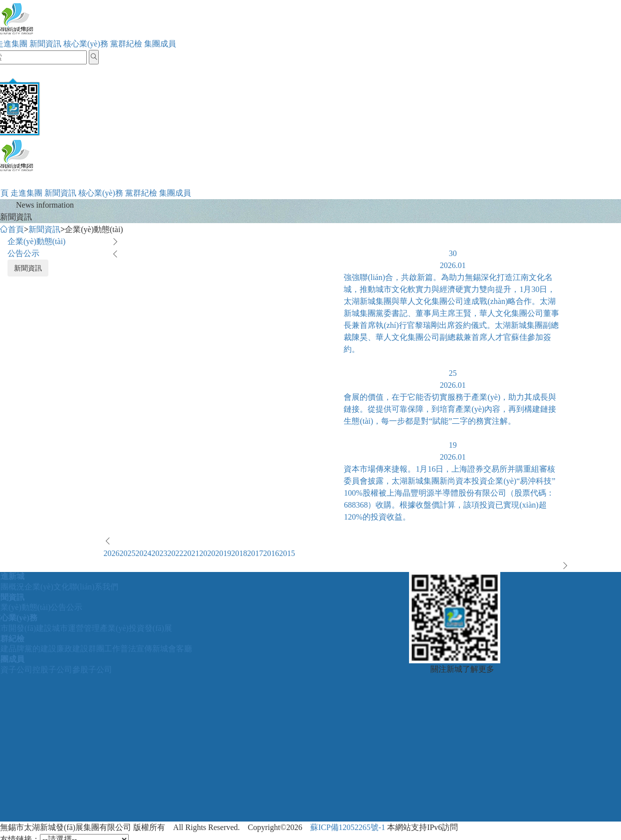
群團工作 (104, 649)
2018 (239, 553)
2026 (112, 553)
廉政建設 (72, 649)
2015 (287, 553)
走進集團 (26, 193)
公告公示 (23, 253)
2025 (128, 553)
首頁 (12, 229)
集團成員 (160, 44)
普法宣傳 (136, 649)
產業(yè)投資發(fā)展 (136, 628)
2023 (160, 553)
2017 (255, 553)
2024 (144, 553)
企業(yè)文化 (47, 587)
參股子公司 (92, 670)
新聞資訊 (45, 44)
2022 (176, 553)
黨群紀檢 (126, 44)
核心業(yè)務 (86, 44)
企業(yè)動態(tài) (36, 241)
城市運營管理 (76, 628)
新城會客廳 (172, 649)
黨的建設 (40, 649)
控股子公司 (52, 670)
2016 (271, 553)
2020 (207, 553)
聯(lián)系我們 (94, 587)
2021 (192, 553)
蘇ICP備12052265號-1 (348, 827)
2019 (223, 553)
